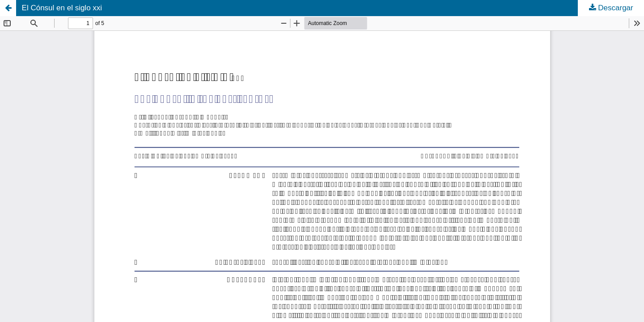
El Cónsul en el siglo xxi (62, 8)
